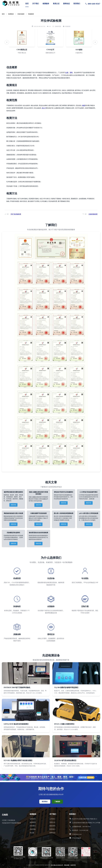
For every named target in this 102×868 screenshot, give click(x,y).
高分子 (44, 108)
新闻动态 (66, 4)
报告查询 (52, 826)
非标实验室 (21, 14)
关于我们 (36, 4)
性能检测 (31, 14)
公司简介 (52, 819)
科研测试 (33, 826)
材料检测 (33, 819)
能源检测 (33, 822)
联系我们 (77, 4)
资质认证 (56, 4)
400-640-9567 (93, 4)
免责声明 (73, 865)
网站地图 (67, 865)
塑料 (71, 73)
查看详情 (13, 505)
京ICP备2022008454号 (57, 865)
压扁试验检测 (93, 214)
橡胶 (84, 105)
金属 (67, 73)
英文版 (32, 833)
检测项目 (11, 14)
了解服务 (57, 802)
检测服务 (46, 4)
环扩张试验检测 (16, 214)
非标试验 (33, 829)
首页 (27, 4)
